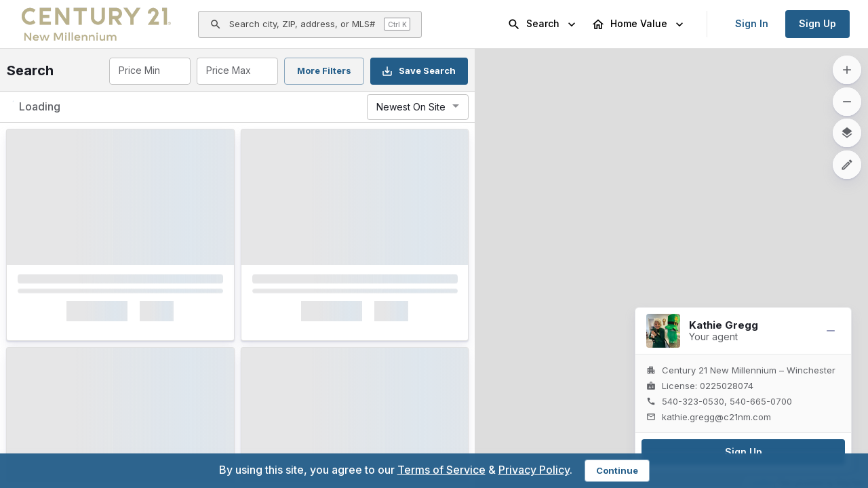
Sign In (752, 23)
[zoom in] (847, 70)
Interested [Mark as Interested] (94, 347)
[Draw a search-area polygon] (847, 165)
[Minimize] (831, 331)
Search (543, 24)
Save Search (418, 71)
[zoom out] (847, 102)
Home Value (639, 24)
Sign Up (817, 23)
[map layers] (847, 133)
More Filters (324, 70)
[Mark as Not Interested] (207, 347)
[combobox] (149, 71)
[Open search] (310, 24)
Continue (617, 470)
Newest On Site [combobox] (411, 107)
